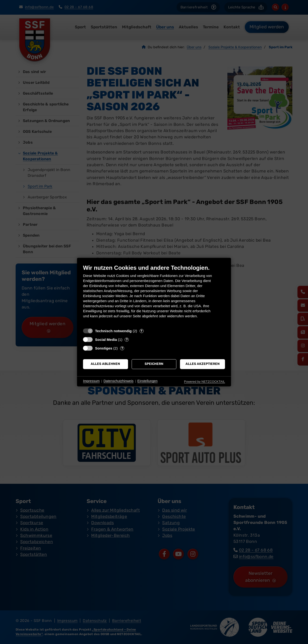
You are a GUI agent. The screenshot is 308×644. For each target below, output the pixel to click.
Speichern (154, 364)
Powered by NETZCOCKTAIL (205, 382)
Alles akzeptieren (203, 364)
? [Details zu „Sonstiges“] (122, 348)
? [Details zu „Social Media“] (127, 340)
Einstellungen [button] (148, 381)
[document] (154, 295)
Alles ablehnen (105, 364)
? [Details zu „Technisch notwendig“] (141, 331)
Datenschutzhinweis (119, 381)
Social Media (106, 340)
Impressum (91, 381)
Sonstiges (104, 348)
